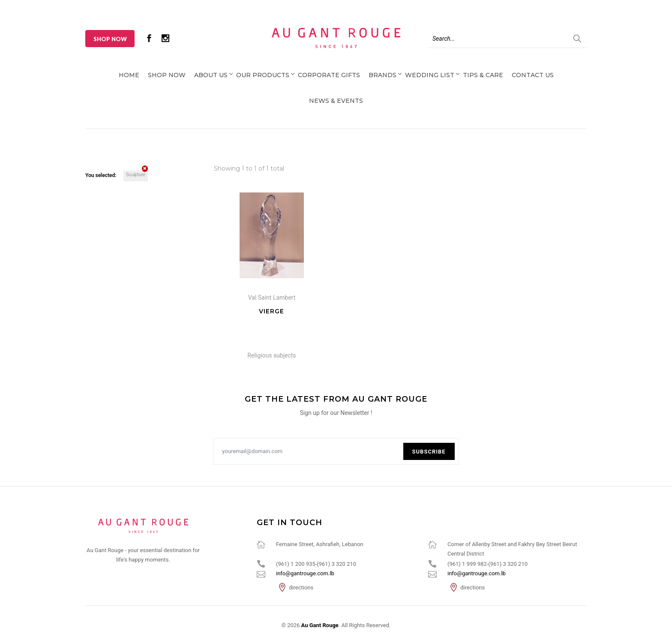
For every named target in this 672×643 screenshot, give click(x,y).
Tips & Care (483, 75)
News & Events (336, 101)
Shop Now (110, 39)
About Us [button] (211, 75)
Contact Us (533, 75)
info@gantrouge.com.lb (305, 573)
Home (129, 75)
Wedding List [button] (430, 75)
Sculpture (137, 174)
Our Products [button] (263, 75)
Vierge (271, 311)
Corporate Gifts (329, 75)
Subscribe (429, 452)
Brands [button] (382, 75)
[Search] (507, 39)
